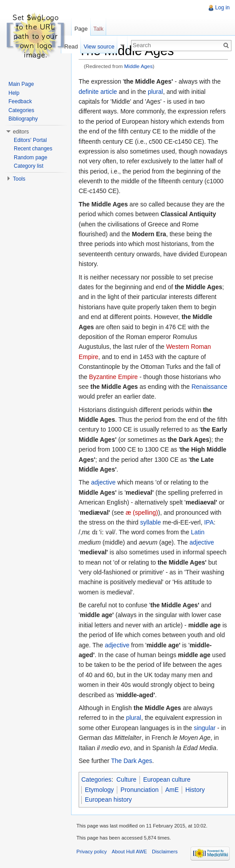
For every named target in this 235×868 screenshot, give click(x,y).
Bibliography (23, 119)
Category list (29, 166)
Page (81, 29)
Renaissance (209, 387)
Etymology (99, 790)
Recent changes (33, 149)
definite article (98, 92)
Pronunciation (139, 790)
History (195, 790)
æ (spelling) (142, 513)
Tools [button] (19, 179)
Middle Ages (139, 66)
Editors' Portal (30, 140)
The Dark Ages (132, 761)
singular (205, 728)
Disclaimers (165, 852)
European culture (167, 779)
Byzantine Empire (113, 377)
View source (99, 46)
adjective (103, 482)
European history (108, 799)
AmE (172, 790)
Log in (222, 8)
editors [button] (21, 132)
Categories (96, 779)
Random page (30, 157)
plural (155, 92)
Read (71, 46)
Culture (126, 779)
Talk (98, 29)
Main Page (21, 84)
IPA (209, 522)
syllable (151, 522)
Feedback (20, 101)
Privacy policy (92, 852)
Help (14, 93)
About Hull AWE (129, 852)
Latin (198, 532)
